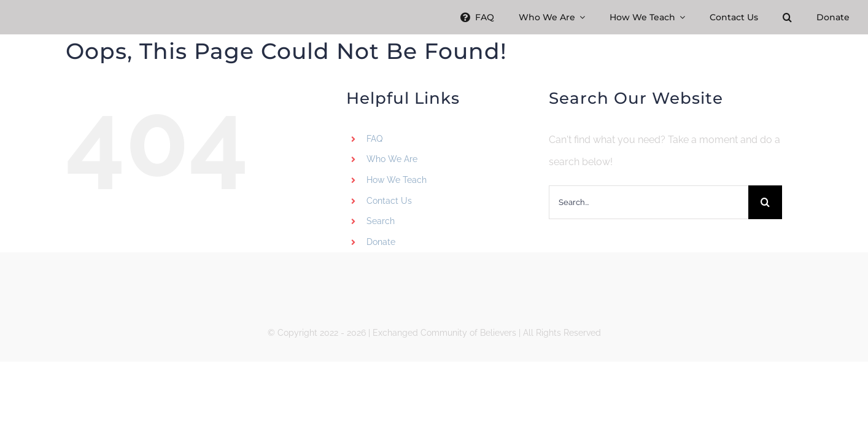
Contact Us (389, 201)
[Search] (765, 202)
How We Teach (397, 180)
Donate (381, 242)
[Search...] (649, 202)
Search (381, 221)
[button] (787, 17)
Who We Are (392, 159)
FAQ (374, 139)
